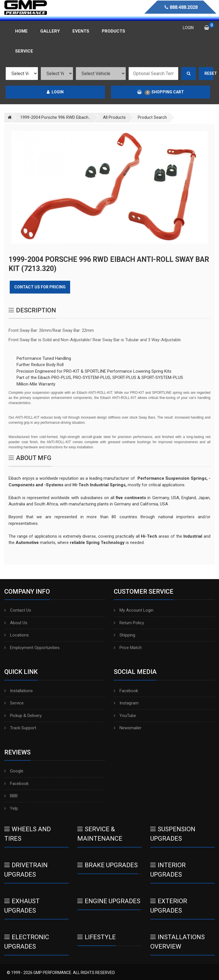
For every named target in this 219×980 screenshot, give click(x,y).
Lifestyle (97, 937)
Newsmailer (128, 728)
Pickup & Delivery (23, 716)
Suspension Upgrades (173, 834)
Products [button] (113, 31)
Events (81, 31)
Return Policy (129, 623)
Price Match (128, 648)
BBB (11, 796)
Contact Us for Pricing (40, 287)
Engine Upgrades (109, 901)
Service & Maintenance (100, 834)
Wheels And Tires (28, 834)
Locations (17, 635)
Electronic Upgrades (27, 942)
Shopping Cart (161, 92)
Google (14, 771)
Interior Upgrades (168, 870)
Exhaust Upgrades (22, 906)
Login (55, 92)
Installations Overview (178, 942)
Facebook (126, 691)
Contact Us (18, 610)
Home (21, 31)
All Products (114, 117)
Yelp (11, 808)
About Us (16, 623)
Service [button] (24, 51)
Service (14, 703)
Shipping (124, 635)
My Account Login (134, 610)
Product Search (152, 117)
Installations (19, 691)
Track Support (20, 728)
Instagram (126, 703)
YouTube (125, 716)
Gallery (50, 31)
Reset (209, 73)
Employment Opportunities (32, 648)
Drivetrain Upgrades (26, 870)
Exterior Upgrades (169, 906)
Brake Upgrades (108, 865)
